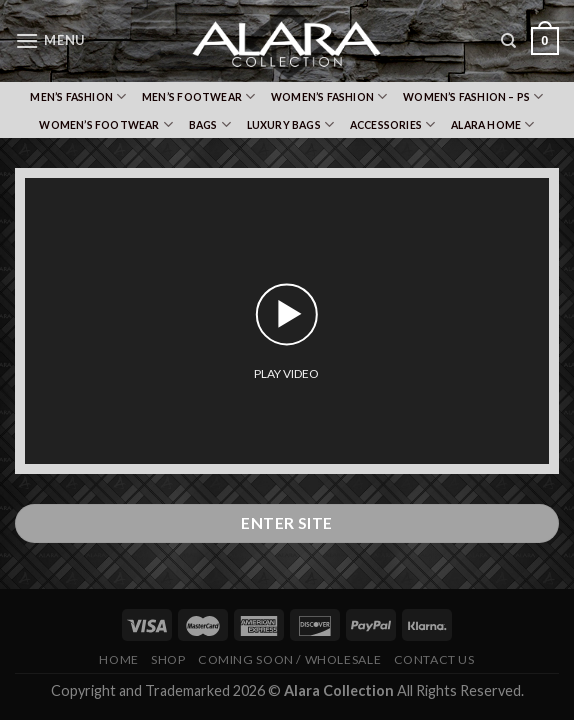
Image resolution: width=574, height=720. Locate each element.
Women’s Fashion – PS (473, 96)
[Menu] (50, 40)
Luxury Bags (291, 124)
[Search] (508, 41)
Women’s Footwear (106, 124)
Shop (168, 659)
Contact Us (434, 659)
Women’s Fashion (329, 96)
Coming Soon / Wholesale (289, 659)
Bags (210, 124)
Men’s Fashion (78, 96)
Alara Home (493, 124)
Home (118, 659)
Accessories (393, 124)
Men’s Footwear (198, 96)
